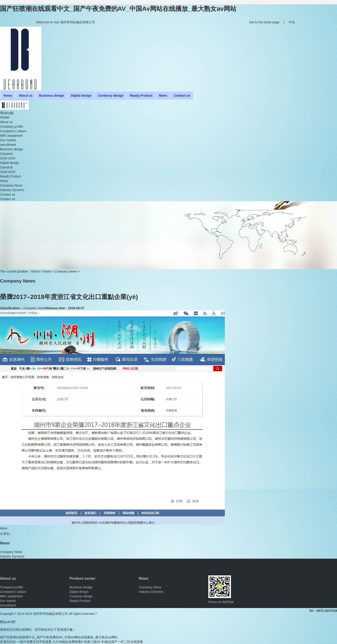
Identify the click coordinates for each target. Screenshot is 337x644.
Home (35, 271)
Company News (66, 271)
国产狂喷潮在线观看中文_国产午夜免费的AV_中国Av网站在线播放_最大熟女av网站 (118, 9)
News (47, 271)
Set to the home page (264, 22)
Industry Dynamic (12, 556)
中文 (292, 22)
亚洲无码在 (8, 642)
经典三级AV (92, 642)
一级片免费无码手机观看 (34, 642)
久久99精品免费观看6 (68, 642)
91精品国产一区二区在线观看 (122, 642)
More (4, 528)
